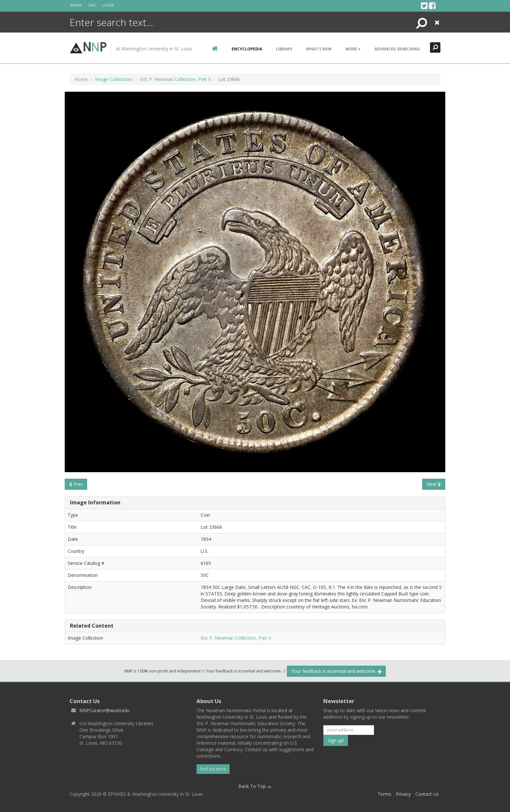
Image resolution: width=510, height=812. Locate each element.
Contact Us (427, 794)
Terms (384, 794)
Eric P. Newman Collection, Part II (175, 79)
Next (434, 484)
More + (353, 49)
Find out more (213, 769)
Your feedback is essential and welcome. (336, 671)
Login (108, 5)
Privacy (403, 794)
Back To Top (255, 786)
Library (284, 49)
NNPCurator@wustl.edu (104, 710)
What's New (319, 49)
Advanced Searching (397, 49)
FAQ (92, 5)
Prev (76, 484)
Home (81, 79)
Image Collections (114, 79)
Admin (76, 5)
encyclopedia (247, 49)
